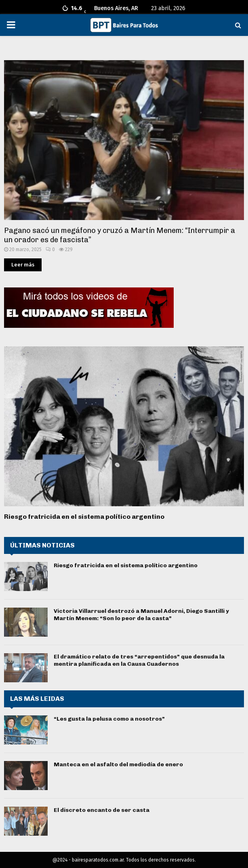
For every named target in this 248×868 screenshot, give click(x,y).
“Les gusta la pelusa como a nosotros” (109, 719)
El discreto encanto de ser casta (102, 810)
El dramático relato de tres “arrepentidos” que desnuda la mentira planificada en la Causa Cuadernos (139, 660)
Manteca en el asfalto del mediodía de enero (118, 764)
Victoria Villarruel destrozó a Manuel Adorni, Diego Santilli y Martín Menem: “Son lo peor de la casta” (141, 615)
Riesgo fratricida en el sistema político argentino (84, 517)
